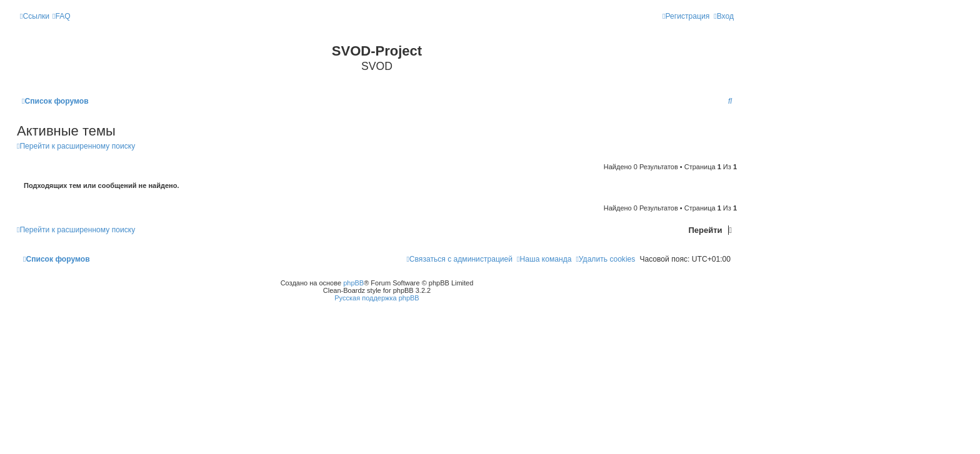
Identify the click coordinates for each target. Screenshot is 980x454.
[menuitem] (62, 17)
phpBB (353, 283)
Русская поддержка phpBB (377, 298)
